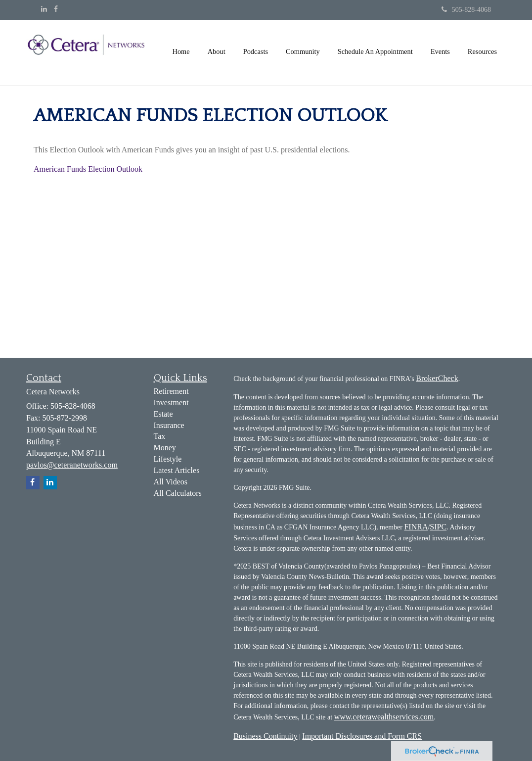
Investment (171, 403)
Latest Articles (177, 470)
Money (165, 448)
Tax (160, 436)
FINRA (416, 527)
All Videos (171, 482)
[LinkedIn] (44, 9)
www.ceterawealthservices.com (384, 717)
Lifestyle (168, 459)
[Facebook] (56, 9)
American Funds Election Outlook (88, 169)
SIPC (438, 527)
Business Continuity (265, 736)
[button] (217, 51)
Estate (163, 414)
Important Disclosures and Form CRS (362, 736)
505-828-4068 (466, 10)
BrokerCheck (437, 378)
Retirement (171, 391)
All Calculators (178, 493)
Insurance (169, 425)
